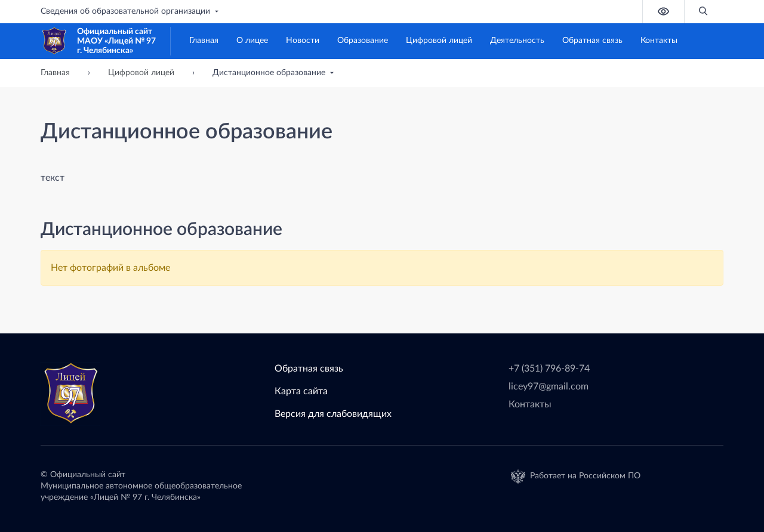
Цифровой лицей (439, 41)
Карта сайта (301, 391)
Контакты (659, 41)
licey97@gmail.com (549, 386)
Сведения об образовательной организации (131, 11)
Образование (363, 41)
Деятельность (517, 41)
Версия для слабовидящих (333, 414)
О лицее (252, 41)
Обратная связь (592, 41)
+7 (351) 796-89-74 (549, 369)
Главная (204, 41)
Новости (303, 41)
